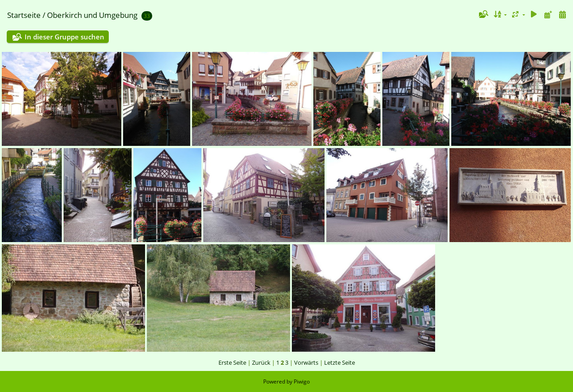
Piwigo (302, 381)
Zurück (261, 362)
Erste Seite (232, 362)
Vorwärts (306, 362)
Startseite (24, 15)
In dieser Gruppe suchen (64, 37)
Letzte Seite (340, 362)
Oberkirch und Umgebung (92, 15)
